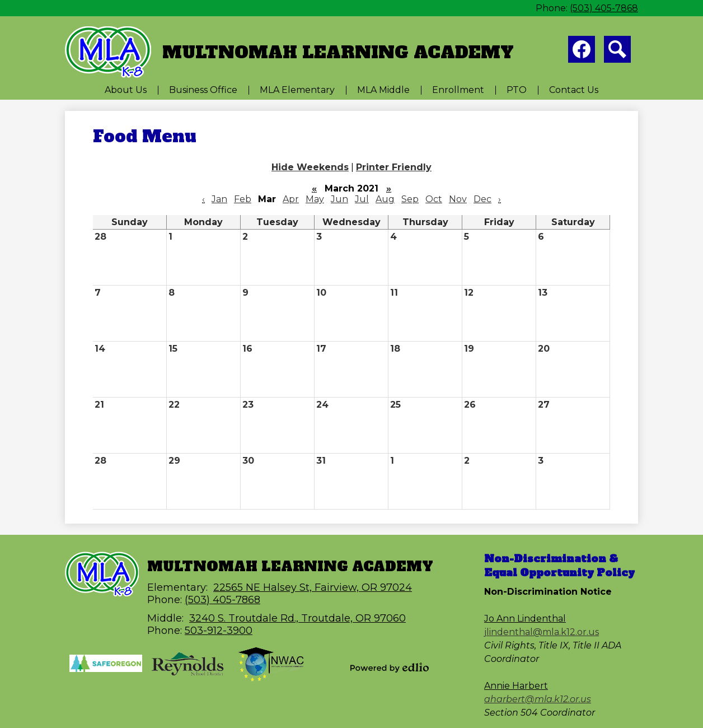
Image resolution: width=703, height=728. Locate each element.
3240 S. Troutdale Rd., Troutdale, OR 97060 (297, 618)
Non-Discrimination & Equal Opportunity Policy (559, 566)
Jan (219, 199)
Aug (385, 199)
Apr (291, 199)
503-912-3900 (219, 631)
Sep (410, 199)
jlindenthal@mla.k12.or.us (542, 632)
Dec (482, 199)
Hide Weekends (310, 167)
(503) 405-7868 (604, 8)
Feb (243, 199)
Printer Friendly (394, 167)
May (315, 199)
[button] (126, 90)
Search (617, 52)
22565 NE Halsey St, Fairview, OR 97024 (313, 587)
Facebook (582, 52)
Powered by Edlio (390, 668)
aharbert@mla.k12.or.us (538, 699)
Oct (434, 199)
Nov (458, 199)
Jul (362, 199)
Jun (339, 199)
